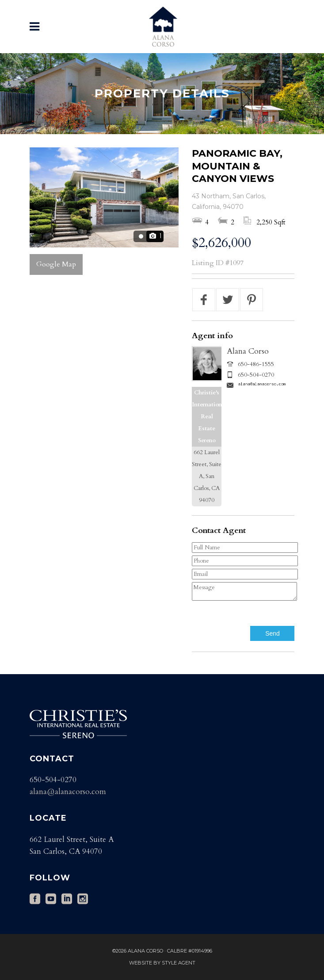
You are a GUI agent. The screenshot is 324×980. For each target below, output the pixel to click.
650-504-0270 (256, 375)
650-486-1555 (256, 364)
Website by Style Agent (162, 963)
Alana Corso (248, 351)
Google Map (56, 264)
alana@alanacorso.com (68, 792)
